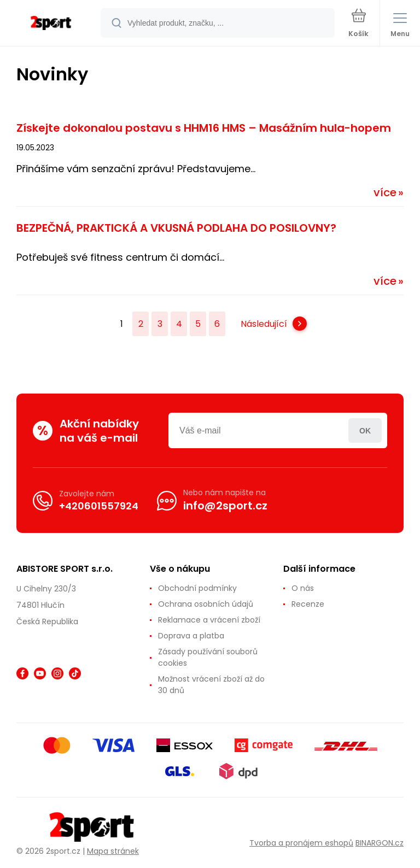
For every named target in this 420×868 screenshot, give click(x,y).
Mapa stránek (113, 851)
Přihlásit (365, 430)
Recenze (308, 604)
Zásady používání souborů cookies (208, 657)
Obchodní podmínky (197, 588)
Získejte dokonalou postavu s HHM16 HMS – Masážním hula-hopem (204, 128)
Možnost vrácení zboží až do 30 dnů (211, 685)
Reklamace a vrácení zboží (209, 620)
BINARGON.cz (380, 842)
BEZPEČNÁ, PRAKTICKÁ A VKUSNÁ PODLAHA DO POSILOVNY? (176, 228)
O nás (303, 588)
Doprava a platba (191, 636)
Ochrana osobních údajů (206, 604)
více (385, 192)
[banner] (51, 24)
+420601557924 (99, 505)
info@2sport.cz (225, 506)
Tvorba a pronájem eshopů (301, 842)
